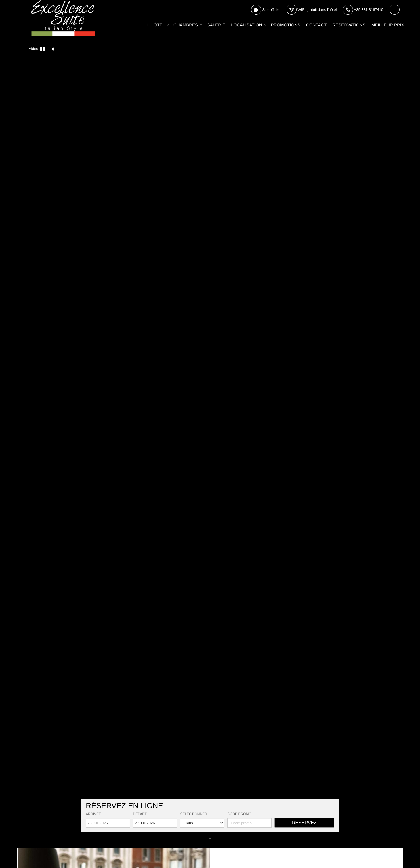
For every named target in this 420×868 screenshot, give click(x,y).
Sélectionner (193, 814)
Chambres (186, 25)
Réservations (349, 25)
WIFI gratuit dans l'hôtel (312, 10)
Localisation (247, 25)
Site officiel (266, 10)
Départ (140, 814)
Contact (316, 25)
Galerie (216, 25)
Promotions (286, 25)
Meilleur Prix (388, 25)
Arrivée (93, 814)
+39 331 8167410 (363, 10)
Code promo (239, 814)
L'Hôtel (156, 25)
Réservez (304, 823)
